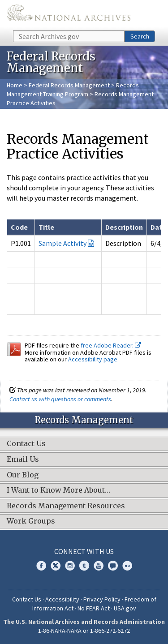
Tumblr (84, 566)
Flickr (127, 566)
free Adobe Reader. (111, 345)
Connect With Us (84, 551)
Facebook (41, 566)
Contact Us (26, 444)
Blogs (113, 566)
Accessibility (62, 599)
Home (15, 85)
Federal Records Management (69, 85)
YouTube (99, 566)
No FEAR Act (94, 608)
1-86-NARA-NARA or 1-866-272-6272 (84, 631)
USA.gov (125, 608)
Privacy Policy (102, 599)
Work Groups (31, 521)
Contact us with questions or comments (60, 399)
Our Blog (23, 475)
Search (140, 36)
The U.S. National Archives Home (69, 15)
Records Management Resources (66, 506)
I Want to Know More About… (58, 490)
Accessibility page (93, 359)
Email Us (23, 459)
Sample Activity (62, 243)
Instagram (70, 566)
